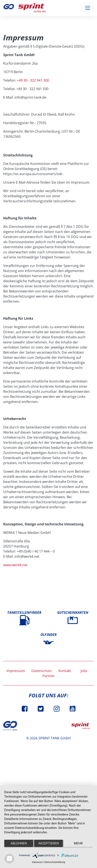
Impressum (16, 671)
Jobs (84, 671)
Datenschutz (42, 671)
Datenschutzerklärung (55, 862)
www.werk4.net (15, 565)
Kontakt (65, 671)
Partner (49, 676)
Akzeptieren (48, 843)
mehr (78, 843)
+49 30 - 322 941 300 (33, 80)
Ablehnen (19, 843)
